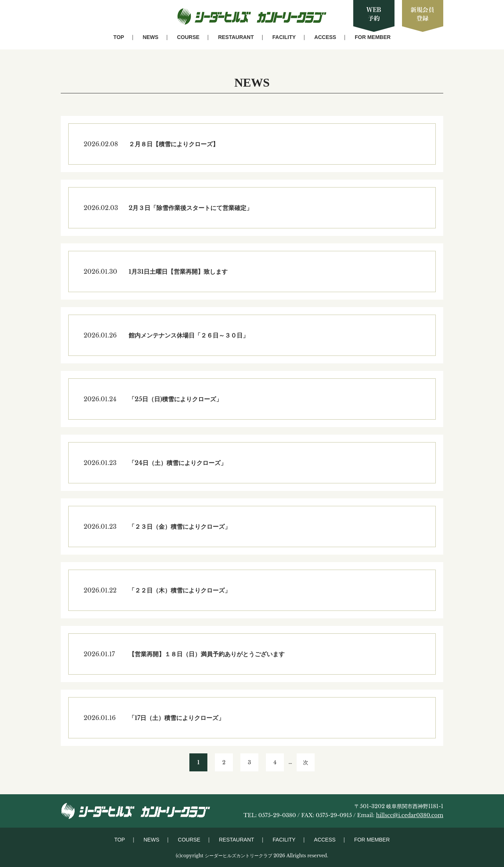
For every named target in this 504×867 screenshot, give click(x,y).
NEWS (150, 37)
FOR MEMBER (373, 37)
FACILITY (284, 37)
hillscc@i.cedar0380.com (410, 815)
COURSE (188, 37)
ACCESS (325, 37)
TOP (119, 37)
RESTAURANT (236, 37)
